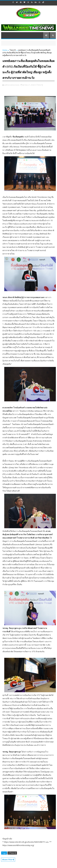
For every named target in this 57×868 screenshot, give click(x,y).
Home (5, 50)
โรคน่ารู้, (40, 85)
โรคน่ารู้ (13, 50)
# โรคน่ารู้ (12, 853)
